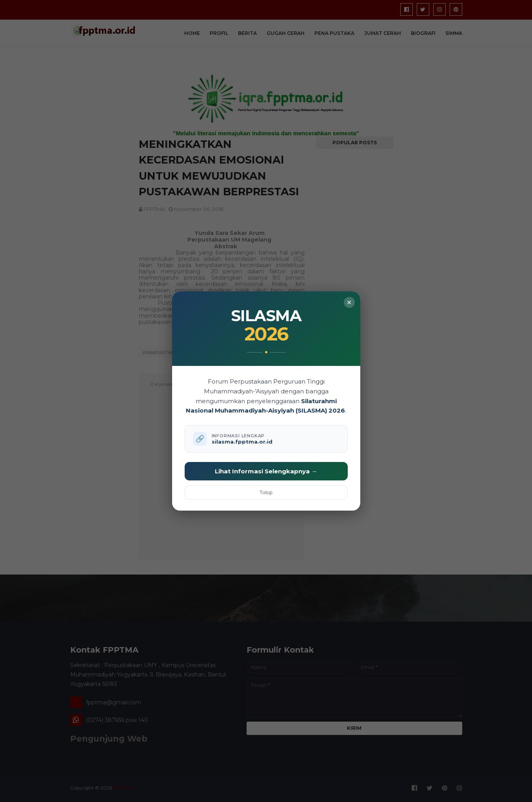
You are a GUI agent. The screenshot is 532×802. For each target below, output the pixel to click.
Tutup (266, 492)
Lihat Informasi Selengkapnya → (266, 471)
